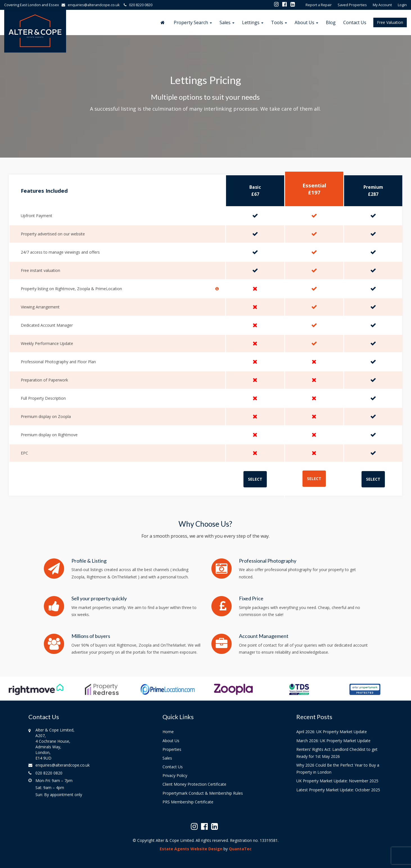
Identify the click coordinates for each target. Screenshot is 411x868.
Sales (227, 22)
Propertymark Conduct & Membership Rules (203, 793)
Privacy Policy (175, 775)
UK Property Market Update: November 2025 (337, 781)
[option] (36, 692)
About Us (306, 22)
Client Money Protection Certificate (194, 784)
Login (402, 5)
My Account (382, 5)
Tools (279, 22)
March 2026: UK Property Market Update (333, 741)
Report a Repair (319, 5)
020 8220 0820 (137, 5)
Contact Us (355, 22)
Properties (172, 749)
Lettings (253, 22)
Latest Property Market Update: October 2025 (338, 790)
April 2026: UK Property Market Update (332, 732)
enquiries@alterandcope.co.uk (92, 5)
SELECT (255, 479)
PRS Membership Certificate (188, 802)
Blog (331, 22)
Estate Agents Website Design (191, 849)
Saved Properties (352, 5)
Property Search (193, 22)
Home (168, 732)
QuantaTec (240, 849)
